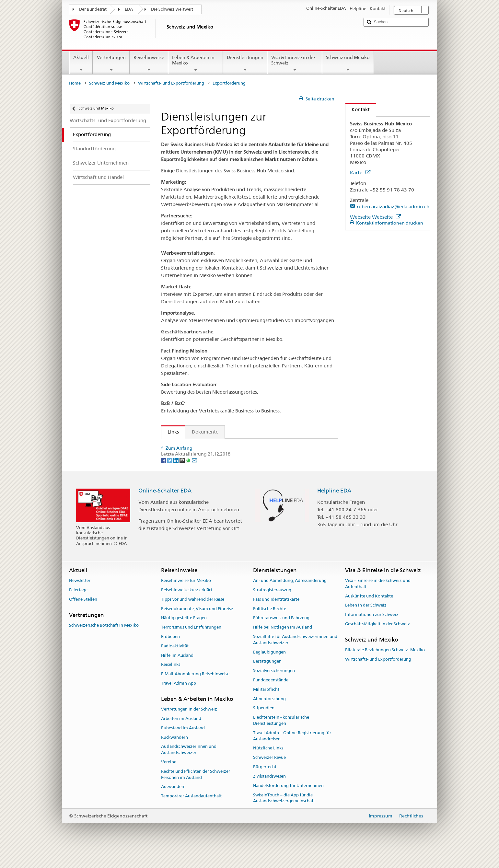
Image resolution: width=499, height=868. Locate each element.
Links (170, 432)
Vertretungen (111, 64)
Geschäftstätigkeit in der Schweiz (377, 640)
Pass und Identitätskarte (276, 615)
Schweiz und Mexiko (348, 64)
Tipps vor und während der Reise (193, 615)
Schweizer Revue (269, 774)
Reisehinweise (149, 64)
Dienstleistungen (245, 64)
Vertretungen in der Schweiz (189, 725)
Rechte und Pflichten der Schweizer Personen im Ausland (196, 790)
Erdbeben (170, 653)
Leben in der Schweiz (366, 621)
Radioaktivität (175, 662)
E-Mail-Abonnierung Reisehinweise (195, 690)
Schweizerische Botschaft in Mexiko (104, 641)
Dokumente (205, 432)
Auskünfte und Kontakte (369, 612)
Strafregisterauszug (272, 606)
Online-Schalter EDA (165, 507)
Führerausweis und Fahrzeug (281, 634)
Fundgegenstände (271, 696)
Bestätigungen (267, 677)
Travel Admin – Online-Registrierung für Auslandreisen (292, 752)
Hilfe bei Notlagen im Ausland (283, 643)
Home (75, 83)
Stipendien (264, 724)
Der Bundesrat (93, 9)
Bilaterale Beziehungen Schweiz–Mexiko (385, 666)
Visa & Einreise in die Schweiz (295, 64)
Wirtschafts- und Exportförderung (171, 83)
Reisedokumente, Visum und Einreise (197, 625)
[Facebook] (164, 476)
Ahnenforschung (269, 715)
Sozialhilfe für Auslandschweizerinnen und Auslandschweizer (295, 656)
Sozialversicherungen (274, 687)
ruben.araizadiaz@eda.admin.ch (393, 207)
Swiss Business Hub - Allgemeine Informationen (219, 446)
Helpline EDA (334, 507)
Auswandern (173, 803)
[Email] (194, 476)
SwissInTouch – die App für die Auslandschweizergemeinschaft (284, 814)
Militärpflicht (266, 705)
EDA (129, 9)
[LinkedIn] (176, 476)
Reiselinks (171, 681)
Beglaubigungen (269, 668)
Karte (360, 173)
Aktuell (81, 64)
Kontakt (358, 109)
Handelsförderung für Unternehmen (288, 801)
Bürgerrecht (265, 783)
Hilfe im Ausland (177, 671)
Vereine (169, 778)
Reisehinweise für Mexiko (186, 597)
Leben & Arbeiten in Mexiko (196, 64)
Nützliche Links (268, 764)
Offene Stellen (83, 615)
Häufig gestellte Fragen (184, 634)
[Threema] (183, 476)
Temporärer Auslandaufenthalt (191, 812)
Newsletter (80, 597)
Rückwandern (174, 753)
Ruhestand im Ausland (183, 744)
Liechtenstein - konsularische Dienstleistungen (281, 736)
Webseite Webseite (375, 217)
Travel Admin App (179, 699)
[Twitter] (170, 476)
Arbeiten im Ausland (181, 735)
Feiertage (78, 606)
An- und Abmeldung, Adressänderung (290, 597)
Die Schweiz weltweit (172, 9)
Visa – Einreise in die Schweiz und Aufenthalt (378, 600)
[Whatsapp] (189, 476)
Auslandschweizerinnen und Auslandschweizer (189, 766)
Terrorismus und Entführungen (191, 643)
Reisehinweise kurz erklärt (187, 606)
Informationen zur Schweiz (372, 631)
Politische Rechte (270, 625)
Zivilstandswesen (269, 792)
